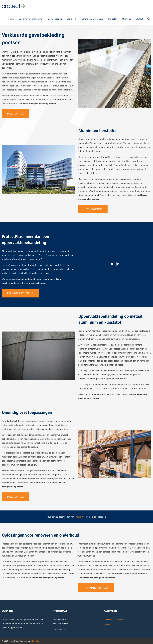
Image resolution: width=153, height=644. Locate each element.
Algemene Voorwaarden (114, 619)
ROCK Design (36, 641)
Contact (107, 625)
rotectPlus (81, 517)
